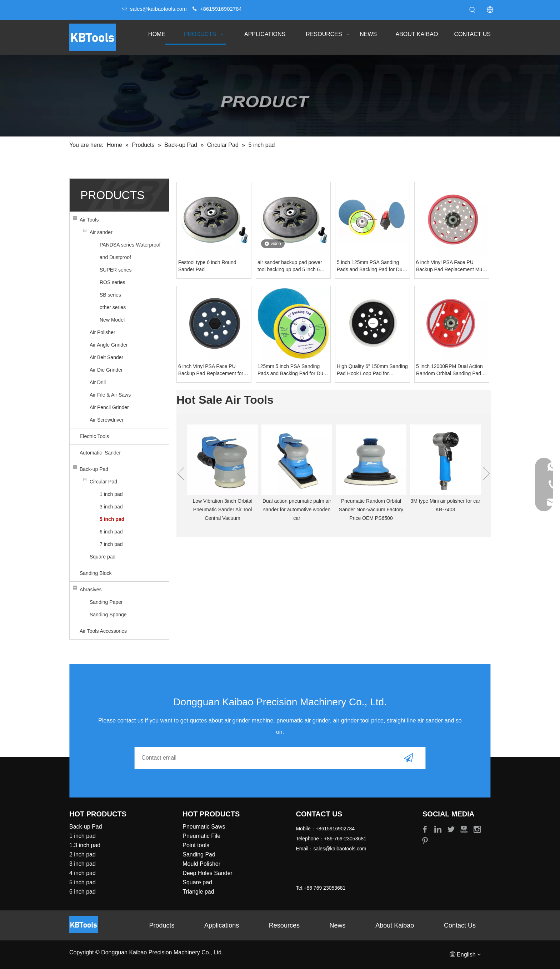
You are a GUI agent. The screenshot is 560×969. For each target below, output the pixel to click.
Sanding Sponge (108, 615)
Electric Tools (94, 436)
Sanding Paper (106, 602)
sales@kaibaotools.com (158, 9)
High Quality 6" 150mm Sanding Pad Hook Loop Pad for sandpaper (372, 370)
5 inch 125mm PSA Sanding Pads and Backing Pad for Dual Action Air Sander (372, 266)
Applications (222, 925)
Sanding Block (96, 573)
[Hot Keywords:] (472, 10)
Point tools (196, 845)
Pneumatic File (201, 836)
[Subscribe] (409, 758)
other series (113, 307)
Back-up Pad (94, 469)
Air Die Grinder (106, 370)
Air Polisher (102, 332)
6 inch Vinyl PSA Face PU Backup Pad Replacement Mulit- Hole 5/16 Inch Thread (452, 266)
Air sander (101, 232)
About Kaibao (395, 925)
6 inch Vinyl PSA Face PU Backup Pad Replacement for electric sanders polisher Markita (211, 370)
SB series (110, 295)
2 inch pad (82, 854)
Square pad (102, 557)
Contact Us (460, 925)
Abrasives (91, 590)
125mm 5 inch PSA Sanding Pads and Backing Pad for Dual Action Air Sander (292, 370)
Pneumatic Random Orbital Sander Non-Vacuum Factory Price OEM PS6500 (371, 510)
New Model (112, 320)
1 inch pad (111, 494)
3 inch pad (111, 507)
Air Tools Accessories (103, 631)
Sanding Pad (199, 854)
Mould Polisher (201, 864)
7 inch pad (111, 544)
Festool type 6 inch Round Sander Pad (207, 266)
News (338, 925)
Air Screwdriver (107, 420)
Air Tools (89, 220)
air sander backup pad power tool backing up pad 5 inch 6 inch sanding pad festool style (290, 266)
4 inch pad (82, 873)
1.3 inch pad (85, 845)
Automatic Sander (100, 453)
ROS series (112, 282)
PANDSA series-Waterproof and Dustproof (130, 251)
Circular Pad (103, 482)
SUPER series (116, 270)
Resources (284, 925)
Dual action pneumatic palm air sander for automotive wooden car (297, 510)
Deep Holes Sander (207, 873)
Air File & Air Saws (110, 395)
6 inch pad (111, 532)
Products (162, 925)
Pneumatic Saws (204, 827)
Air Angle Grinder (109, 345)
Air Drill (98, 382)
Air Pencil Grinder (109, 407)
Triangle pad (198, 892)
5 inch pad (112, 519)
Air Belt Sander (106, 357)
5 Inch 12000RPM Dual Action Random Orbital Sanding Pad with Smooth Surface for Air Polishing (449, 370)
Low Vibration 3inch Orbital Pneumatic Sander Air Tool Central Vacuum (222, 510)
